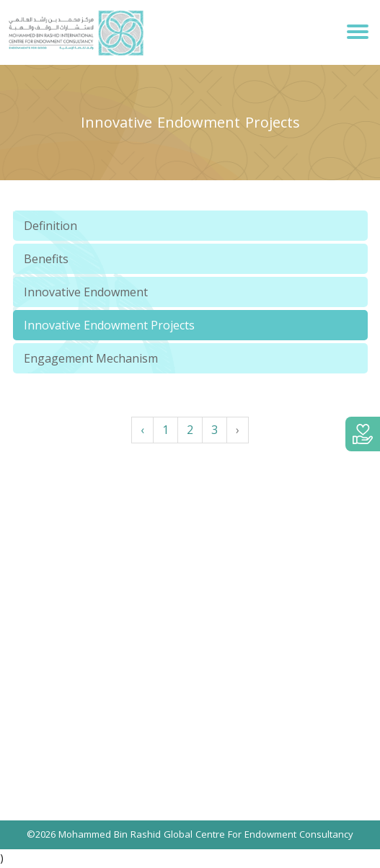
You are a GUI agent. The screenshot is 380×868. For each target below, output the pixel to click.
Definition (50, 226)
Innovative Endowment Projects (109, 325)
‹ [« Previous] (142, 430)
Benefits (46, 259)
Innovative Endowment (86, 292)
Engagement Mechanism (91, 358)
